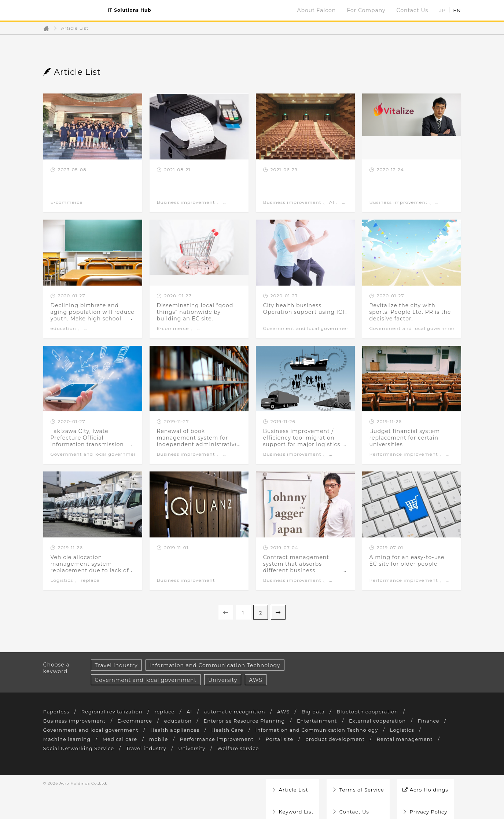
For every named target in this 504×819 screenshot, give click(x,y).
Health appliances (218, 730)
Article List (75, 28)
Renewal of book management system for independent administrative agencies (198, 441)
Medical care (162, 739)
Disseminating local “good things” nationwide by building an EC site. (195, 312)
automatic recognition (244, 712)
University (223, 680)
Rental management (73, 748)
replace (90, 580)
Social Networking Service (153, 748)
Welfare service (321, 748)
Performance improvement (404, 454)
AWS (256, 680)
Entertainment (332, 721)
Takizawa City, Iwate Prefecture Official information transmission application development (87, 441)
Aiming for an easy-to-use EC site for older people (407, 561)
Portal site (330, 739)
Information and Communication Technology (215, 665)
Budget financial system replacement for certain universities (405, 438)
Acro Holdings (427, 783)
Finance (55, 730)
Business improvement (186, 202)
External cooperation (396, 721)
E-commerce (67, 202)
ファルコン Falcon (72, 10)
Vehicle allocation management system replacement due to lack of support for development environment (90, 570)
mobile (203, 739)
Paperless (57, 712)
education (63, 328)
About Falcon (317, 10)
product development (388, 739)
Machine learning (106, 739)
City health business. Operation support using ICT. (305, 309)
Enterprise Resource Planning (256, 721)
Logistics (62, 580)
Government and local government (308, 328)
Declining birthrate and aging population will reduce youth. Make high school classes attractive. (93, 315)
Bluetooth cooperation (384, 712)
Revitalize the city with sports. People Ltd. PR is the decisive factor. (410, 312)
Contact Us (413, 10)
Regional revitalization (116, 712)
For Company (366, 10)
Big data (326, 712)
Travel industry (116, 665)
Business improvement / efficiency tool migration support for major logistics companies (302, 441)
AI (332, 202)
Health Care (273, 730)
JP (442, 10)
